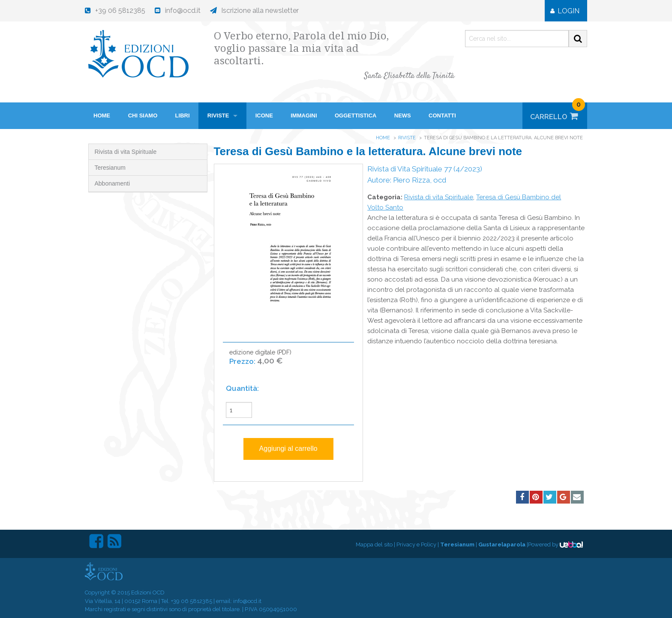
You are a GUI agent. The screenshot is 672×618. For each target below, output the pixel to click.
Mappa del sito (374, 544)
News (403, 115)
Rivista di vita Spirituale (126, 152)
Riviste (218, 115)
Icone (264, 115)
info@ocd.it (247, 601)
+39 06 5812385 (192, 601)
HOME (102, 115)
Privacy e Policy (416, 544)
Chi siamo (143, 115)
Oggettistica (356, 115)
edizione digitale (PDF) (260, 361)
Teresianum (110, 168)
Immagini (304, 115)
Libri (183, 115)
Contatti (442, 115)
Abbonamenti (112, 183)
